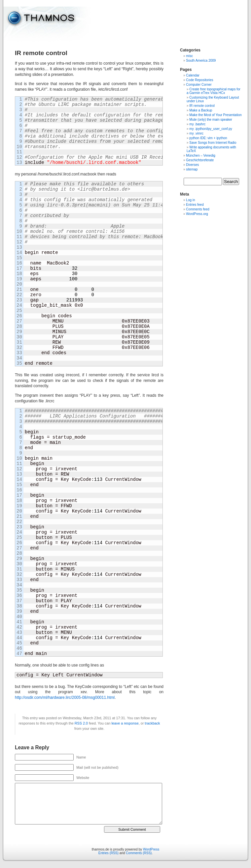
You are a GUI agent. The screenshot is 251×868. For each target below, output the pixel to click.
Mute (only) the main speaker (211, 120)
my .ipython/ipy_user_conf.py (211, 129)
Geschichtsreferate (200, 160)
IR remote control (202, 106)
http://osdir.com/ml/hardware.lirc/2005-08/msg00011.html (65, 697)
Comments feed (198, 209)
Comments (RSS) (139, 853)
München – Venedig (200, 155)
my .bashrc (197, 124)
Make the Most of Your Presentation (215, 115)
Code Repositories (199, 80)
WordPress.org (197, 214)
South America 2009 (201, 61)
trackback (152, 723)
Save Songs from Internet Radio (213, 143)
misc (189, 56)
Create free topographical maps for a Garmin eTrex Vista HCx (214, 91)
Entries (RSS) (108, 853)
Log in (190, 200)
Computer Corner (199, 85)
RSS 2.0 (81, 723)
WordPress (151, 849)
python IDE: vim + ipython (208, 138)
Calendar (193, 75)
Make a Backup (201, 110)
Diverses (192, 165)
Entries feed (195, 205)
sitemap (192, 169)
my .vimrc (196, 133)
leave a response (125, 723)
